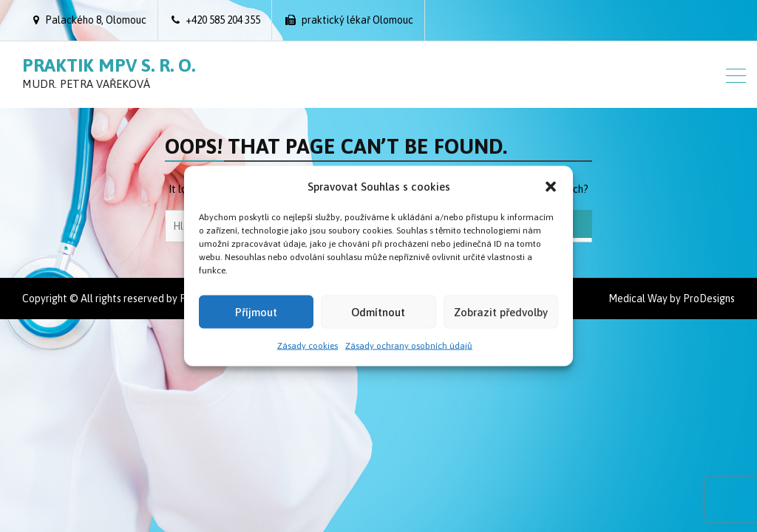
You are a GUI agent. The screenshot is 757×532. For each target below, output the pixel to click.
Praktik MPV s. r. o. (109, 65)
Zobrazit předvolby (501, 311)
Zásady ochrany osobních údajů (409, 346)
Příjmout (256, 311)
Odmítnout (378, 311)
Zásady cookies (308, 346)
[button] (551, 186)
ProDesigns (709, 299)
